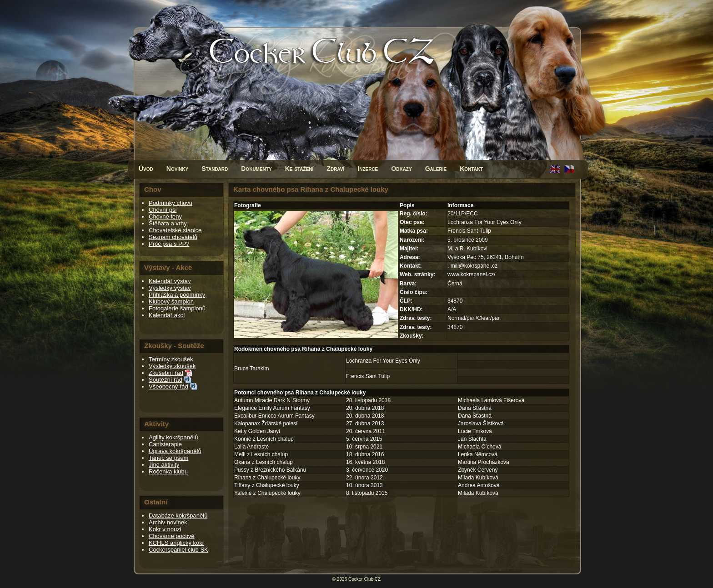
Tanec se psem (168, 458)
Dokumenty (256, 169)
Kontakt (471, 169)
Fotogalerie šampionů (177, 308)
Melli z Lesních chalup (261, 454)
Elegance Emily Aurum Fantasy (272, 408)
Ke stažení (299, 169)
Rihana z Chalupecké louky (267, 478)
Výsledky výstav (170, 288)
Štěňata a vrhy (168, 223)
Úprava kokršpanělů (175, 451)
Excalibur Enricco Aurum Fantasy (274, 416)
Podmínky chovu (171, 203)
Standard (215, 169)
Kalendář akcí (167, 315)
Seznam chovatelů (173, 237)
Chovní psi (163, 210)
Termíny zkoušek (171, 359)
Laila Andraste (251, 447)
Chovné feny (165, 217)
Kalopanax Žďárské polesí (266, 424)
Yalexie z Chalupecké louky (267, 493)
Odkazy (401, 169)
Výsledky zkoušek (172, 366)
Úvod (146, 169)
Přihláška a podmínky (177, 295)
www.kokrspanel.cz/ (471, 274)
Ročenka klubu (168, 471)
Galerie (436, 169)
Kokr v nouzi (165, 529)
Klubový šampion (171, 301)
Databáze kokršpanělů (178, 516)
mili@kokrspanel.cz (474, 266)
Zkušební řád (166, 373)
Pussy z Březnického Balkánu (270, 470)
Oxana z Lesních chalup (264, 462)
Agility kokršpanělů (173, 437)
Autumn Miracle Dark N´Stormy (272, 400)
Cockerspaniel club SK (178, 550)
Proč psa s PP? (169, 244)
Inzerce (368, 169)
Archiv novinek (168, 522)
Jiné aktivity (164, 465)
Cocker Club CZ (364, 579)
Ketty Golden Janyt (257, 431)
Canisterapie (165, 444)
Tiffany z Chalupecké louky (267, 485)
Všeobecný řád (168, 386)
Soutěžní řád (166, 380)
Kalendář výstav (170, 281)
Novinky (177, 169)
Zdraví (335, 169)
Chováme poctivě (171, 536)
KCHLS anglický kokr (176, 543)
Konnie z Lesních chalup (264, 439)
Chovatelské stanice (175, 230)
